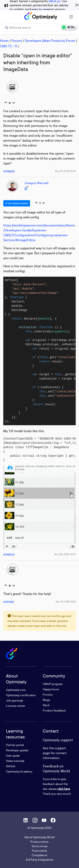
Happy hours (51, 689)
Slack (46, 705)
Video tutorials (15, 761)
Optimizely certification (21, 695)
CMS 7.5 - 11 (9, 46)
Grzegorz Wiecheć (37, 183)
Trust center (39, 851)
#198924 (9, 554)
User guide (13, 755)
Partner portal (15, 745)
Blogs (46, 700)
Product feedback (54, 710)
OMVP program (53, 684)
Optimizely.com (16, 690)
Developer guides (17, 750)
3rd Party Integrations (39, 860)
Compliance (39, 855)
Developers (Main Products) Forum (50, 41)
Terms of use (39, 846)
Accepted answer (17, 203)
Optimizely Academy (19, 771)
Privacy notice (39, 842)
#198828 (9, 171)
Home (4, 41)
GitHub (11, 766)
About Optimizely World (39, 837)
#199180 (9, 602)
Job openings (15, 700)
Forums (17, 41)
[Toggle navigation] (71, 17)
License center (16, 706)
